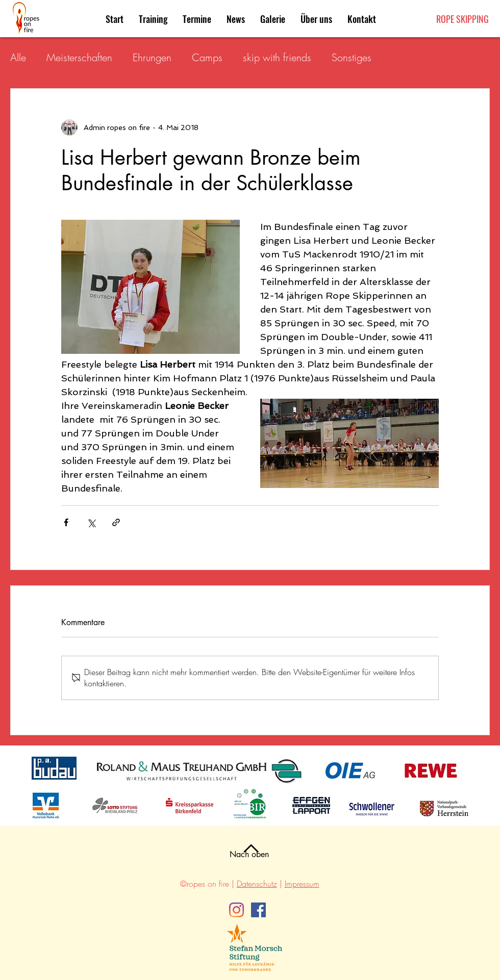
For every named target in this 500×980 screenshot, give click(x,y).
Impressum (302, 884)
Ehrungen (152, 57)
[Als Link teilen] (116, 522)
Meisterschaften (79, 57)
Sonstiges (352, 57)
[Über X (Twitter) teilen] (91, 522)
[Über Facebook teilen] (66, 522)
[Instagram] (236, 910)
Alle (18, 57)
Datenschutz (257, 884)
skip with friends (277, 57)
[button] (197, 19)
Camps (207, 57)
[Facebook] (258, 910)
